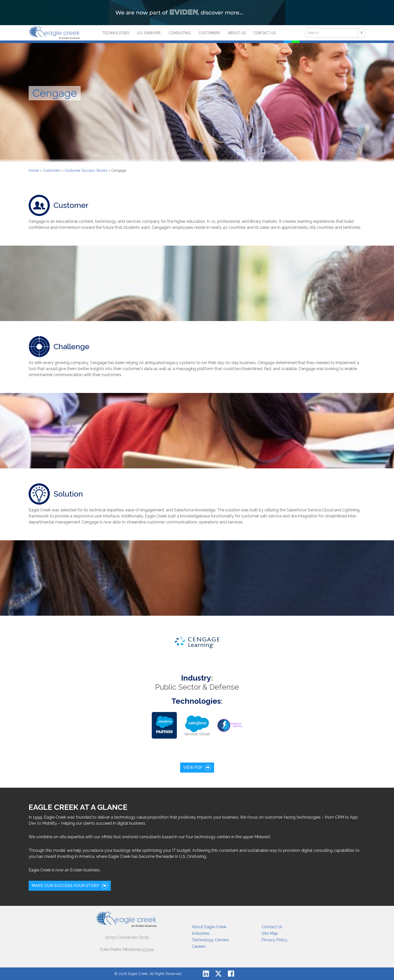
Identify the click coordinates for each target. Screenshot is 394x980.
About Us (237, 33)
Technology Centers (210, 940)
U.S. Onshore (149, 33)
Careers (199, 946)
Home (34, 170)
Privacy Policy (275, 940)
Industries (201, 933)
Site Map (270, 933)
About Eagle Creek (209, 927)
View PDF (193, 767)
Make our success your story (66, 886)
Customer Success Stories (86, 170)
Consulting (180, 33)
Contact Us (264, 33)
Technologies (116, 33)
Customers (209, 33)
